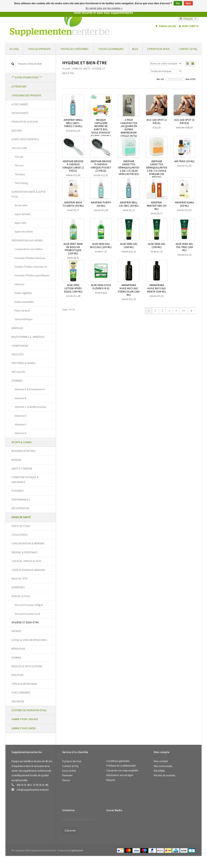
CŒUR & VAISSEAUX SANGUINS (28, 570)
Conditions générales (118, 761)
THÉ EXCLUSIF (19, 148)
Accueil (14, 49)
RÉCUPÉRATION (20, 508)
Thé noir (19, 166)
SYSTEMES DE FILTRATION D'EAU (29, 710)
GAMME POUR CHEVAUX (25, 719)
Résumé (111, 780)
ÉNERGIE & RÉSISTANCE (25, 552)
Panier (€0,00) (166, 26)
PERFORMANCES (21, 500)
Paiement (67, 775)
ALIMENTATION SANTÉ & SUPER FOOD (29, 194)
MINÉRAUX (17, 328)
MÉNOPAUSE (18, 649)
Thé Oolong (21, 183)
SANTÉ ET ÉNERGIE (22, 469)
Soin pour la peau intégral (29, 605)
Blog (135, 49)
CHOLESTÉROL (20, 535)
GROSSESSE (18, 701)
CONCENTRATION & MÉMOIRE (28, 543)
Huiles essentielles (24, 302)
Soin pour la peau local (27, 614)
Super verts (20, 223)
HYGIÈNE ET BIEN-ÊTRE (25, 622)
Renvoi (66, 780)
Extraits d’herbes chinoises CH (31, 267)
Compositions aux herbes (29, 249)
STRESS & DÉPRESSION (24, 684)
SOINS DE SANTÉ (21, 517)
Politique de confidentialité (121, 766)
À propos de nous (158, 49)
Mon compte (189, 26)
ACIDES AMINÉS (20, 104)
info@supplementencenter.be (33, 790)
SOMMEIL (16, 658)
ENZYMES (17, 131)
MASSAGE (17, 460)
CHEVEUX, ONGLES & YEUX (26, 561)
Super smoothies (24, 232)
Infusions (19, 284)
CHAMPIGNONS (20, 346)
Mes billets (159, 771)
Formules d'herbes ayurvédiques (32, 275)
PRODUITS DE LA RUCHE (25, 122)
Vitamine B (20, 398)
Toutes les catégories (74, 49)
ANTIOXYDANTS (20, 113)
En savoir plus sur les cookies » (104, 8)
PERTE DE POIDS (21, 526)
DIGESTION (17, 675)
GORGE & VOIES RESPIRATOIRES (29, 640)
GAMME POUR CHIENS (24, 728)
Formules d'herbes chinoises (30, 258)
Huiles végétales (23, 293)
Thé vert (19, 157)
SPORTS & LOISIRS (22, 442)
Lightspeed (77, 850)
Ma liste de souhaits (164, 775)
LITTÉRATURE (19, 87)
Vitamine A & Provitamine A (30, 389)
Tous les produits (39, 49)
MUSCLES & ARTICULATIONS (27, 666)
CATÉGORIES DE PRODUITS (26, 95)
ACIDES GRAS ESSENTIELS (25, 139)
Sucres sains (21, 205)
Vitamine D (21, 416)
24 (184, 311)
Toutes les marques (111, 49)
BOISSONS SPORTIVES (23, 451)
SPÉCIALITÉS (18, 372)
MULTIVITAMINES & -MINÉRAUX (28, 337)
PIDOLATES (18, 354)
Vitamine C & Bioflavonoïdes (30, 407)
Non (188, 3)
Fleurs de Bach (22, 311)
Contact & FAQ (188, 49)
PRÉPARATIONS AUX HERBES (27, 240)
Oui (178, 3)
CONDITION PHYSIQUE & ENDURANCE (25, 480)
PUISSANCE (18, 491)
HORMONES (18, 587)
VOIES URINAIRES (21, 693)
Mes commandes (163, 766)
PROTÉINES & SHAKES (24, 363)
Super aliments (23, 214)
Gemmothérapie (23, 319)
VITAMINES (17, 381)
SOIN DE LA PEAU (21, 596)
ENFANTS (16, 631)
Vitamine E (20, 425)
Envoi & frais (69, 771)
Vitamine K (20, 433)
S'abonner (70, 831)
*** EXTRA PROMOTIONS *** (27, 77)
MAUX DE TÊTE (20, 579)
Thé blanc (20, 174)
